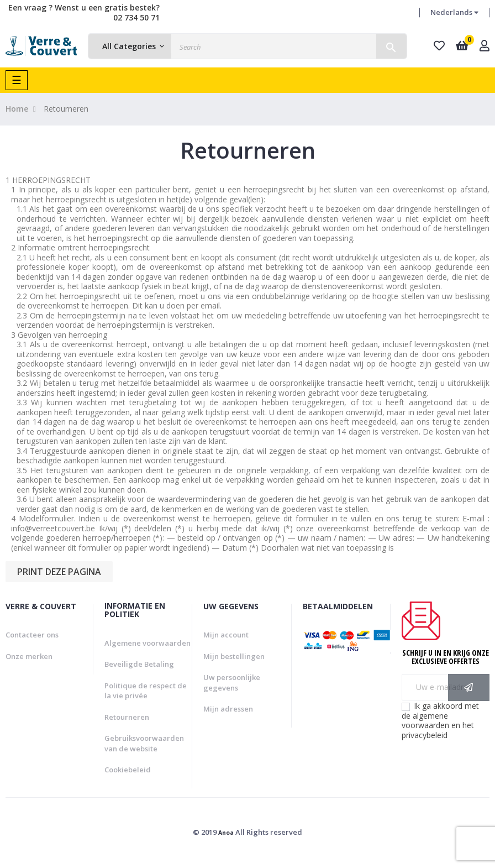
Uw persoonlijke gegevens (232, 683)
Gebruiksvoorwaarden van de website (144, 743)
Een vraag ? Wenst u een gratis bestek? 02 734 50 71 (84, 12)
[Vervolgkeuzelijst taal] (454, 13)
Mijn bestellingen (234, 656)
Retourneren (127, 717)
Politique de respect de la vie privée (146, 691)
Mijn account (226, 635)
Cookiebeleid (128, 770)
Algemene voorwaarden (148, 643)
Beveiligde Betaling (139, 664)
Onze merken (29, 656)
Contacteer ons (32, 635)
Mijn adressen (228, 709)
